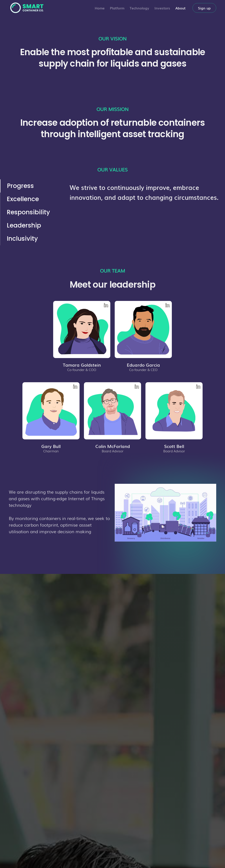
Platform (117, 8)
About (180, 8)
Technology (139, 8)
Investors (162, 8)
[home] (26, 8)
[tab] (28, 186)
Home (100, 8)
